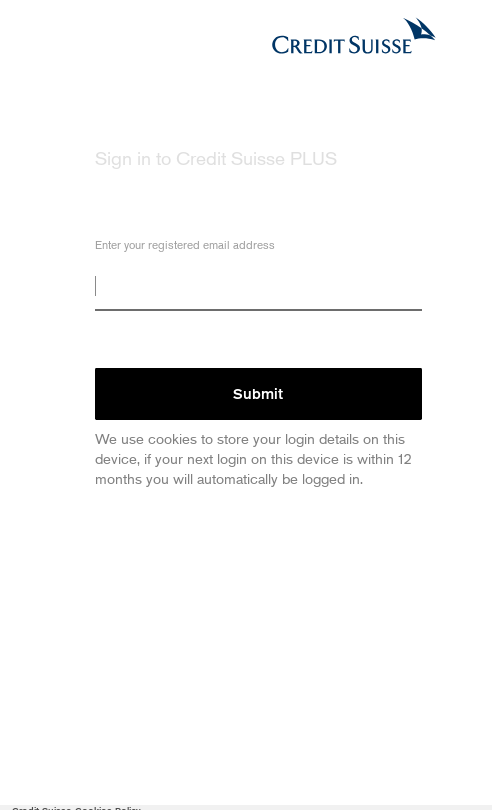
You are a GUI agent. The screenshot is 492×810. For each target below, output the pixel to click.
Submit (258, 394)
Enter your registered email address (185, 247)
